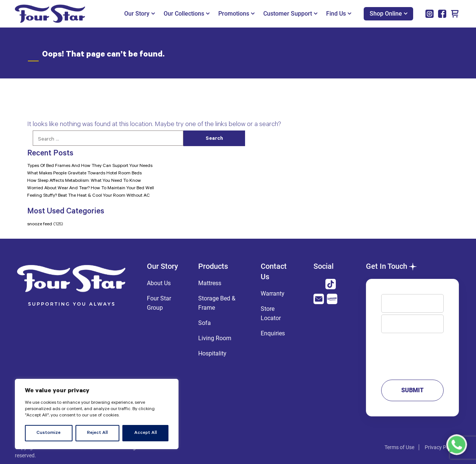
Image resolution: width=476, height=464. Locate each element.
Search (214, 139)
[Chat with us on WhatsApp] (457, 445)
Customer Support (290, 14)
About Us (159, 283)
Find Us (339, 14)
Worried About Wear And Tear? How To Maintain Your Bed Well (91, 188)
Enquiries (273, 333)
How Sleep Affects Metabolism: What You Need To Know (84, 181)
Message (412, 353)
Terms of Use (399, 447)
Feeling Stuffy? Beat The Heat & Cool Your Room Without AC (89, 196)
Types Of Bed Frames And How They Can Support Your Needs (90, 166)
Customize (49, 433)
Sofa (205, 323)
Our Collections (186, 14)
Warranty (273, 294)
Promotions (236, 14)
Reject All (97, 433)
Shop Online (388, 14)
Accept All (146, 433)
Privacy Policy (441, 447)
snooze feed (40, 225)
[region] (97, 414)
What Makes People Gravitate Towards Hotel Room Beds (84, 174)
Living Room (215, 338)
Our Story (139, 14)
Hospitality (212, 353)
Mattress (210, 283)
